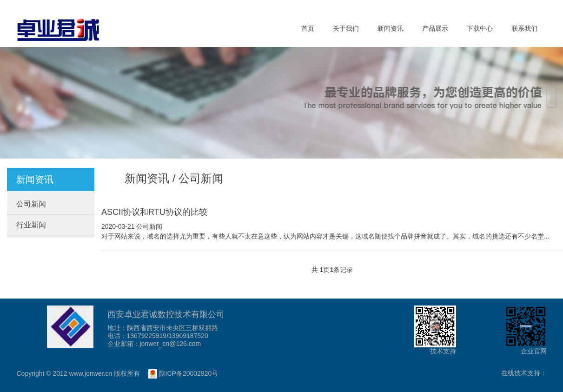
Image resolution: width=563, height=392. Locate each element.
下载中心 (480, 28)
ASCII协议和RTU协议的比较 (154, 212)
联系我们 (524, 28)
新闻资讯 (391, 28)
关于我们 (346, 28)
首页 (308, 28)
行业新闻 (31, 225)
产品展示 (435, 28)
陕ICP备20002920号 (183, 373)
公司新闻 (31, 204)
